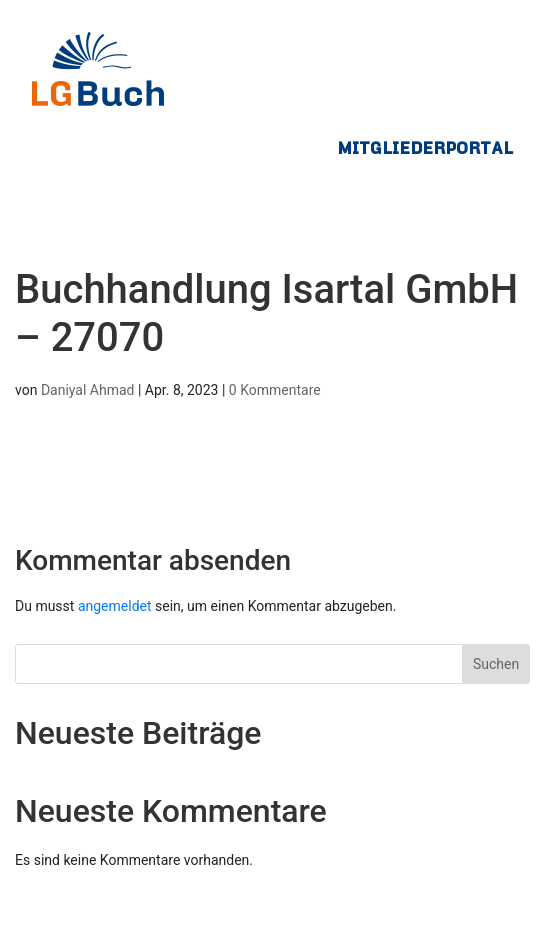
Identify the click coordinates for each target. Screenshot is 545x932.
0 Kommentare (275, 390)
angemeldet (115, 606)
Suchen (496, 664)
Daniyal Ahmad (88, 390)
